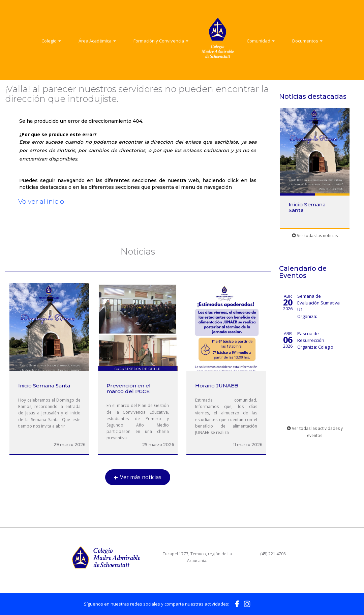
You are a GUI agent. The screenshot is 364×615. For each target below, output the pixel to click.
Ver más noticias (138, 477)
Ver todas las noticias (315, 236)
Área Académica (97, 41)
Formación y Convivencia (161, 41)
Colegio (51, 41)
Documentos (307, 41)
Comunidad (261, 41)
